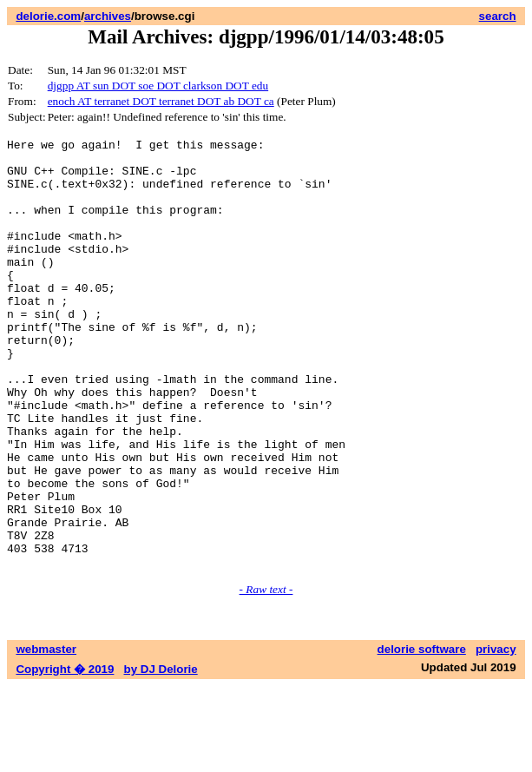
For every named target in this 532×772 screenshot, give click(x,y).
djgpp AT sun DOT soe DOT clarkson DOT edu (158, 86)
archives (108, 16)
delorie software (422, 735)
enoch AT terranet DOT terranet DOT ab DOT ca (161, 101)
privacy (496, 735)
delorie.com (48, 16)
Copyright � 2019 (65, 755)
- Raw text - (266, 675)
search (498, 16)
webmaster (46, 735)
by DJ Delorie (161, 755)
